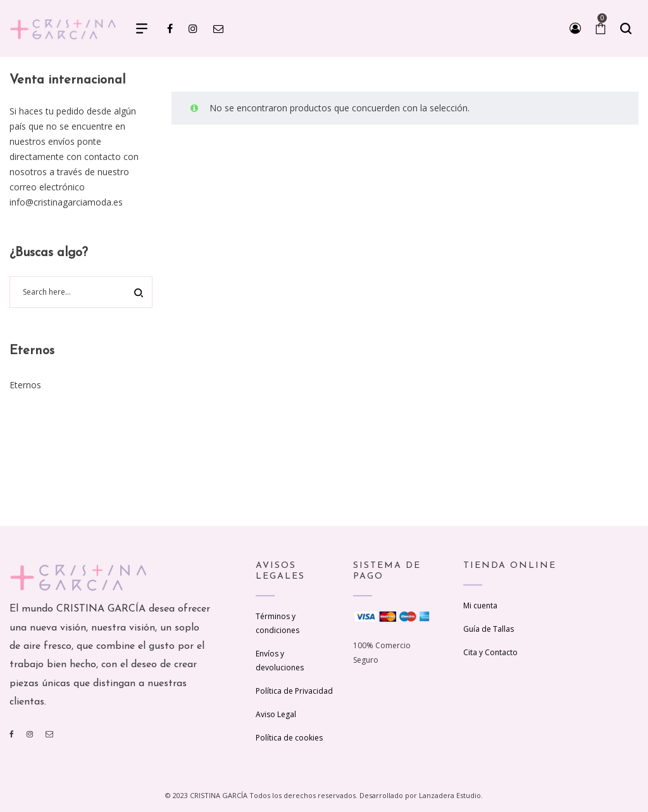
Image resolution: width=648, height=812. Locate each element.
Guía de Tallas (489, 629)
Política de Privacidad (294, 691)
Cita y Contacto (490, 652)
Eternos (25, 385)
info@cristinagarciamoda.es (66, 202)
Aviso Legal (276, 714)
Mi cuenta (480, 606)
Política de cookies (289, 738)
